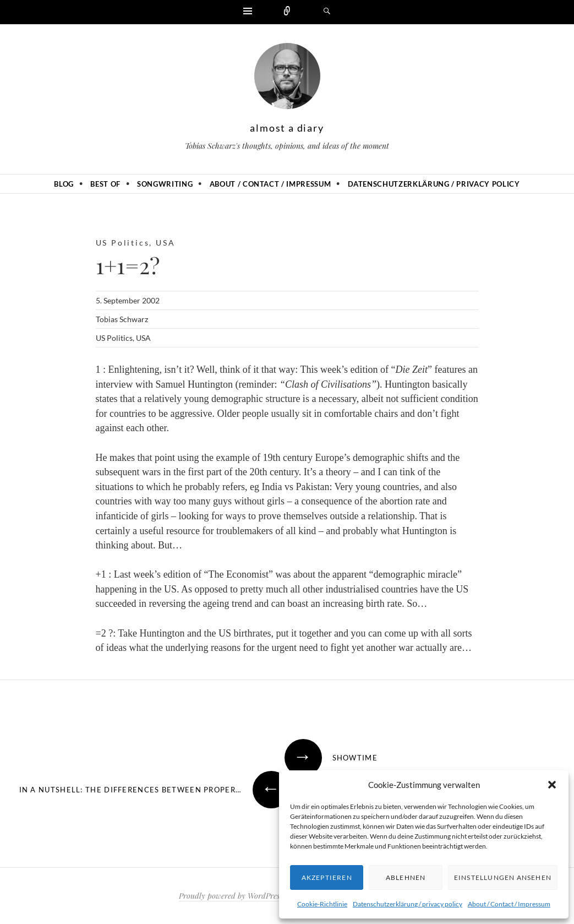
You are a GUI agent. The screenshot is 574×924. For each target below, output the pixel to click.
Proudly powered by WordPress (231, 896)
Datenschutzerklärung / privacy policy (408, 904)
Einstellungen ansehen (503, 877)
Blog (64, 184)
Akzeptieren (327, 877)
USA (165, 243)
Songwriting (165, 184)
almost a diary (287, 128)
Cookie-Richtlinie (322, 904)
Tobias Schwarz (122, 319)
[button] (552, 785)
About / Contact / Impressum (509, 904)
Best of (105, 184)
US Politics (123, 243)
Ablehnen (406, 877)
